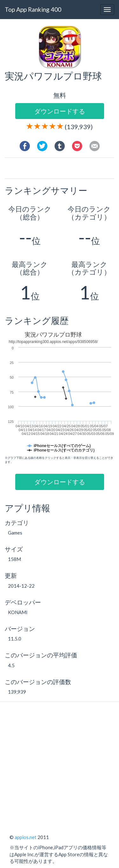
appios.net (26, 837)
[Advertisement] (64, 169)
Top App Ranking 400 (33, 9)
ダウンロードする (60, 111)
